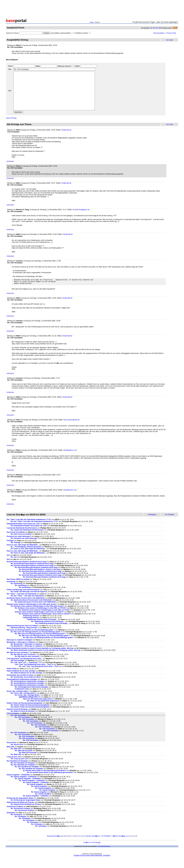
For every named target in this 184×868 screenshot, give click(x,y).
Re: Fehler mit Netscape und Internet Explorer (29, 600)
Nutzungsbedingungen (104, 855)
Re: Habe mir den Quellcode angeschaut (43, 710)
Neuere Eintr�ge (92, 845)
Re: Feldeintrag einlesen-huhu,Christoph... (48, 630)
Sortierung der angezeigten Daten (20, 807)
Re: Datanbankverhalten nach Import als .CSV (29, 534)
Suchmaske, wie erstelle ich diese (20, 684)
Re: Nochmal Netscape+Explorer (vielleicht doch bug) (32, 572)
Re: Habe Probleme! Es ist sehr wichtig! (26, 682)
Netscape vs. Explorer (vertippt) (19, 649)
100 (160, 28)
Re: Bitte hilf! (16, 757)
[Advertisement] (92, 9)
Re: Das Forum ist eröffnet (21, 543)
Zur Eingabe (106, 845)
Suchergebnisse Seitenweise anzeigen (22, 688)
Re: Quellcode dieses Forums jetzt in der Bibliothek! (31, 609)
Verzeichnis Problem (15, 815)
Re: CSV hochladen (18, 724)
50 (156, 28)
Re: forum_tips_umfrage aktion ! (24, 702)
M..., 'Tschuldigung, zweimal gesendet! (26, 555)
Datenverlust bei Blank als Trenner (20, 811)
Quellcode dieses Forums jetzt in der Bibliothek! (26, 607)
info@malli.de (66, 138)
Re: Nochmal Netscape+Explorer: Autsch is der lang (39, 578)
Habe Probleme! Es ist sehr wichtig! (21, 680)
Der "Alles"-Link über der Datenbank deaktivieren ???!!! (29, 528)
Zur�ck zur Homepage (92, 851)
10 (151, 28)
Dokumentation (159, 33)
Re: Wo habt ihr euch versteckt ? (24, 663)
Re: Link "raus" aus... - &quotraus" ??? (26, 671)
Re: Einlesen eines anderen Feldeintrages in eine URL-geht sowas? (37, 615)
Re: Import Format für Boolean (23, 720)
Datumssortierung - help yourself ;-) (25, 636)
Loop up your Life (14, 765)
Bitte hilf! (10, 756)
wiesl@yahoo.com (70, 459)
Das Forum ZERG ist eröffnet (18, 588)
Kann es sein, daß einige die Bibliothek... (23, 554)
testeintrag (11, 590)
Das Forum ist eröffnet (16, 541)
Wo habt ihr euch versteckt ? (18, 661)
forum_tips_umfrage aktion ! (18, 700)
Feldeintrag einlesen (31, 624)
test (8, 564)
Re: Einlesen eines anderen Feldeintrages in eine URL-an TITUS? (40, 617)
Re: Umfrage (16, 551)
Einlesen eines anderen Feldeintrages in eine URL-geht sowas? (32, 613)
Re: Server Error (17, 753)
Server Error (12, 751)
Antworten (10, 169)
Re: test (14, 566)
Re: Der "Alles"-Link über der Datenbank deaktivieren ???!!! (34, 530)
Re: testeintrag (17, 592)
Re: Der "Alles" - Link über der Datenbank (27, 605)
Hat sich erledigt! (17, 669)
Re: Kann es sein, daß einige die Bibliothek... (28, 557)
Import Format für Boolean (17, 718)
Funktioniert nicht (22, 698)
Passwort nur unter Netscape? (19, 545)
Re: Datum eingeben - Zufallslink (24, 785)
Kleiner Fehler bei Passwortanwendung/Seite (24, 712)
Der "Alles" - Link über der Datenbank (22, 603)
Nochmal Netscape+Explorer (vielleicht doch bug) (26, 570)
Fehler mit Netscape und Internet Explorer (23, 598)
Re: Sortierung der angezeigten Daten (26, 809)
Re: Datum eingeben (35, 793)
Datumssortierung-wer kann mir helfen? (22, 634)
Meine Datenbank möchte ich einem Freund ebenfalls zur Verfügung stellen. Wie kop (40, 657)
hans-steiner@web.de (71, 429)
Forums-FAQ (171, 33)
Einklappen (152, 523)
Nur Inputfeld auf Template (17, 770)
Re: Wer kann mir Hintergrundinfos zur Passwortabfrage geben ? (36, 641)
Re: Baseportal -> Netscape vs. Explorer (27, 653)
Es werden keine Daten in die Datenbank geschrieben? (45, 779)
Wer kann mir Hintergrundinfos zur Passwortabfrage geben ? (31, 639)
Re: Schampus (16, 823)
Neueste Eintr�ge (54, 845)
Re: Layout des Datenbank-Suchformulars (27, 539)
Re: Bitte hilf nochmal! (24, 759)
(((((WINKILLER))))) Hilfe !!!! (30, 706)
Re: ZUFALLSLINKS (43, 803)
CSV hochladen (13, 722)
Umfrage (10, 549)
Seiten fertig (12, 677)
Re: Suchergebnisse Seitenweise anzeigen (27, 690)
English (92, 22)
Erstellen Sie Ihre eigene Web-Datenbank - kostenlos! (92, 864)
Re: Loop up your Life (19, 767)
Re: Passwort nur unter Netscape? (24, 547)
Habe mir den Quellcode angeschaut (37, 708)
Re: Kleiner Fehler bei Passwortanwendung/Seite (30, 714)
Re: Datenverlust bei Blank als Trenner (26, 813)
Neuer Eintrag (11, 126)
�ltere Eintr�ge (119, 845)
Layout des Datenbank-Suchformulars (22, 537)
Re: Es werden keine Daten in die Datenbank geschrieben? (50, 781)
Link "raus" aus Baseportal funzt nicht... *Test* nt (34, 673)
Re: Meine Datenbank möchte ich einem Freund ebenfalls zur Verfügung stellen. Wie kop (46, 659)
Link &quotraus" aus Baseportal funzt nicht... (25, 667)
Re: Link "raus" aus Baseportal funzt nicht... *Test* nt (40, 675)
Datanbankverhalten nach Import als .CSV (23, 532)
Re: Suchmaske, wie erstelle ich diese (26, 686)
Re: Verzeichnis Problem (20, 817)
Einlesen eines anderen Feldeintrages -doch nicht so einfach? (39, 621)
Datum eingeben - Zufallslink (18, 783)
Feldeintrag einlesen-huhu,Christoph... (42, 628)
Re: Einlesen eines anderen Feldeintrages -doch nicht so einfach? (45, 623)
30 (154, 28)
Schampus (11, 821)
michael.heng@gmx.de (81, 217)
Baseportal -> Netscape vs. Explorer (21, 651)
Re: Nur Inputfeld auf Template (23, 772)
